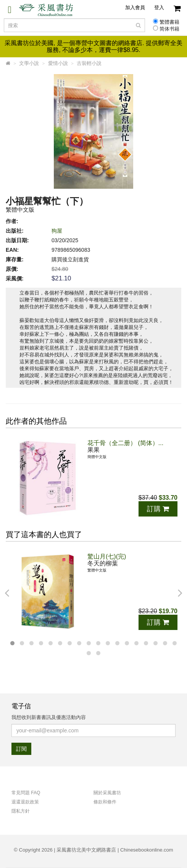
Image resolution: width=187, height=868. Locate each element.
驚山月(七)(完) (107, 556)
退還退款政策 (25, 802)
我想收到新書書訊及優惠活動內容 (49, 717)
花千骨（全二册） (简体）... (125, 443)
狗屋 (57, 231)
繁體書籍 (169, 22)
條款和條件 (105, 802)
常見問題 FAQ (26, 793)
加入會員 (135, 7)
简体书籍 (169, 29)
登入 (159, 7)
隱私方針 (21, 811)
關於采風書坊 (107, 793)
